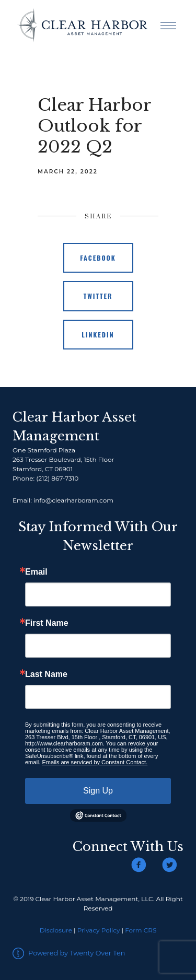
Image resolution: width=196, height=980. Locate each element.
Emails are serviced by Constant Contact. (95, 762)
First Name (47, 623)
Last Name (46, 674)
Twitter (98, 296)
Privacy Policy (99, 930)
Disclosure (56, 930)
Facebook (98, 258)
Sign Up (98, 791)
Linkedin (98, 335)
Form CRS (141, 930)
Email (36, 572)
